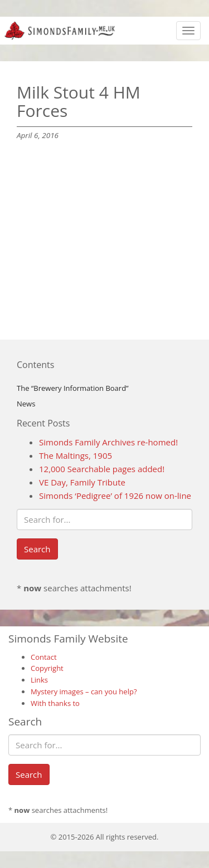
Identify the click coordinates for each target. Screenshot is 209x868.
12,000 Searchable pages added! (102, 469)
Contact (44, 657)
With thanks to (55, 703)
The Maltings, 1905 (76, 455)
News (26, 404)
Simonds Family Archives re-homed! (108, 442)
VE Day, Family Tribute (82, 482)
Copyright (47, 668)
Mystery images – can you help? (84, 692)
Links (39, 680)
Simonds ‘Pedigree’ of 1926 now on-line (115, 496)
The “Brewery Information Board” (73, 388)
